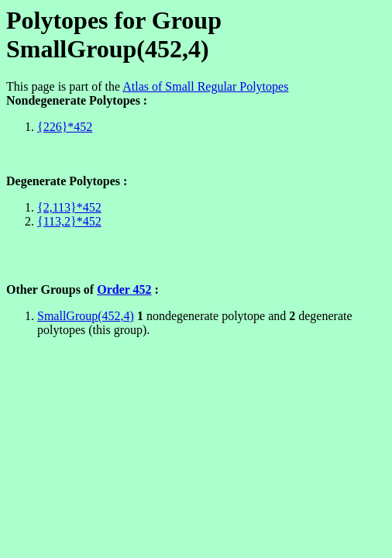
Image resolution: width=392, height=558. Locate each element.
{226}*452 (65, 127)
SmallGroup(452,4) (86, 316)
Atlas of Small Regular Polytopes (205, 86)
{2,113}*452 (69, 207)
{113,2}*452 (69, 221)
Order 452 (124, 289)
